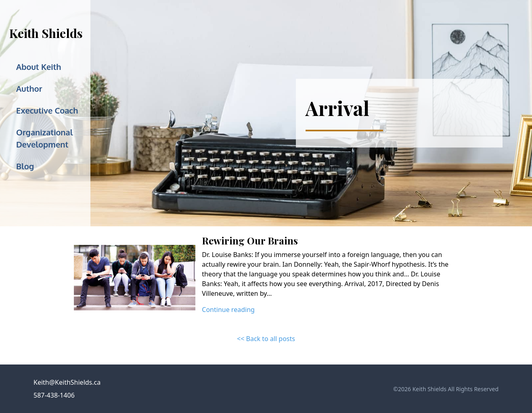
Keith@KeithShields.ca (67, 382)
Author (29, 88)
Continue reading (228, 310)
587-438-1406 (54, 395)
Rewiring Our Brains (250, 240)
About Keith (39, 67)
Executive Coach (47, 110)
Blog (25, 166)
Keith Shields (46, 33)
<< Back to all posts (266, 339)
